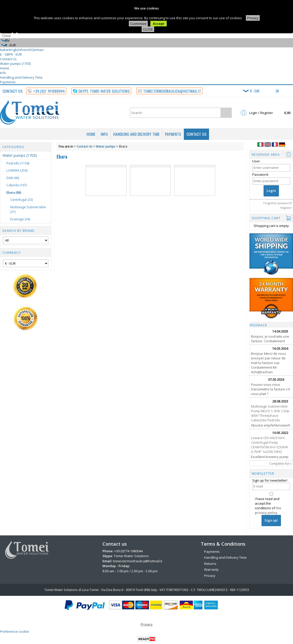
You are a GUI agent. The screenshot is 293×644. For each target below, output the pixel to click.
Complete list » (280, 463)
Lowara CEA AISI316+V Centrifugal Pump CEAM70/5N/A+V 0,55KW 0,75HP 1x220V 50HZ (269, 445)
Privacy (253, 18)
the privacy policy (268, 510)
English (15, 50)
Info (3, 73)
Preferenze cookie (14, 631)
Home (5, 68)
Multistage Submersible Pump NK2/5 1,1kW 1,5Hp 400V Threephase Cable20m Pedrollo (270, 413)
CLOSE (148, 29)
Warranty (211, 569)
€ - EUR (17, 54)
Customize (138, 24)
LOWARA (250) (17, 170)
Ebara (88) (14, 193)
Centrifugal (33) (22, 200)
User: (256, 161)
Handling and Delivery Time (21, 77)
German (37, 50)
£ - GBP (6, 54)
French (26, 50)
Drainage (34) (20, 219)
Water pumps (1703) (15, 64)
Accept (159, 24)
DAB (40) (13, 178)
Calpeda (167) (17, 185)
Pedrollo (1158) (18, 163)
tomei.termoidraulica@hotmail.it (138, 561)
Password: (260, 174)
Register (286, 208)
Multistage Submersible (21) (28, 210)
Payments (8, 82)
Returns (210, 564)
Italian (5, 50)
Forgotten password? (278, 203)
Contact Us (8, 59)
